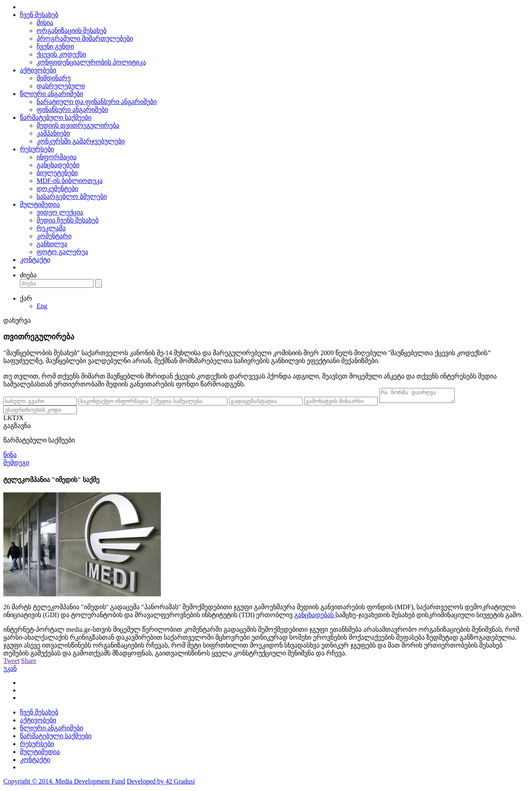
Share (29, 663)
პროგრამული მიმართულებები (85, 38)
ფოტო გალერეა (62, 252)
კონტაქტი (35, 260)
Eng (42, 306)
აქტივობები (38, 70)
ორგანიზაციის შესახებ (71, 31)
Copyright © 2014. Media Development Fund (64, 784)
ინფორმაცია (57, 157)
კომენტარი (54, 236)
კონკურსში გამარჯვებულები (81, 141)
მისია (45, 23)
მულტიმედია (40, 204)
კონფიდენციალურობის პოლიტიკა (91, 62)
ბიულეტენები (57, 173)
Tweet (11, 663)
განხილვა (52, 244)
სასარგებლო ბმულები (72, 197)
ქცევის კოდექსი (61, 54)
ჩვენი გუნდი (55, 46)
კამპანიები (53, 133)
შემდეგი (16, 465)
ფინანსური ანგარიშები (72, 110)
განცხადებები (58, 165)
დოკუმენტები (57, 189)
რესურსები (37, 149)
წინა (10, 457)
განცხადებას (315, 617)
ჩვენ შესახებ (39, 15)
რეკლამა (51, 228)
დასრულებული (61, 86)
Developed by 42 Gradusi (161, 784)
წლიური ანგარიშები (52, 94)
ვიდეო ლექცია (60, 212)
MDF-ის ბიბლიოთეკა (70, 181)
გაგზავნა (17, 428)
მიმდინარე (54, 78)
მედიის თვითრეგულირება (78, 125)
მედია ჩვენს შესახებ (68, 220)
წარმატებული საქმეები (56, 117)
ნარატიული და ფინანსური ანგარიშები (97, 102)
